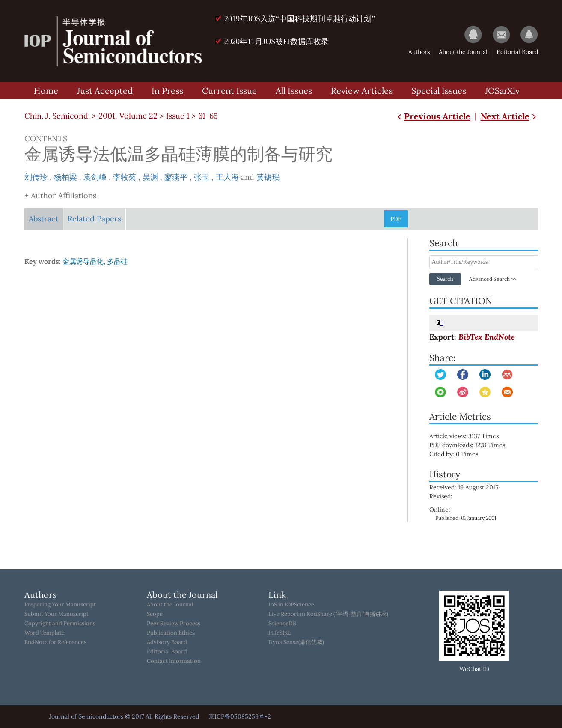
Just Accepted (105, 91)
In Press (167, 91)
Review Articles (362, 91)
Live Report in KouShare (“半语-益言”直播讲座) (328, 614)
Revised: (441, 496)
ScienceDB (282, 624)
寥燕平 (176, 177)
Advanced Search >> (493, 279)
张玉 (202, 177)
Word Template (45, 633)
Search (445, 279)
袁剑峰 (95, 177)
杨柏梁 (65, 177)
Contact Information (174, 661)
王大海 (227, 177)
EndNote (500, 337)
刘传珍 (36, 177)
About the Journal (463, 52)
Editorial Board (517, 52)
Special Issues (439, 91)
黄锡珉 (268, 177)
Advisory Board (167, 642)
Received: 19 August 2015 (464, 487)
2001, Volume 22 (128, 116)
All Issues (294, 91)
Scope (155, 614)
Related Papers (94, 219)
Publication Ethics (171, 633)
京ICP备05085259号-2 (240, 716)
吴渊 (150, 177)
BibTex (470, 337)
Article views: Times (470, 436)
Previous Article (433, 116)
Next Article (509, 116)
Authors (419, 52)
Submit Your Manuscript (56, 614)
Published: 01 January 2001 (466, 518)
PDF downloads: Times (473, 445)
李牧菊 (125, 177)
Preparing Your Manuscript (60, 605)
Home (46, 91)
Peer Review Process (174, 624)
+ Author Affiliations (60, 195)
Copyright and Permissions (60, 624)
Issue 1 (178, 116)
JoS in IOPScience (291, 605)
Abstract (44, 219)
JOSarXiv (502, 91)
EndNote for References (55, 642)
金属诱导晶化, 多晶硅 (95, 261)
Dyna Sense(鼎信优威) (296, 642)
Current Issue (229, 91)
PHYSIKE (280, 633)
